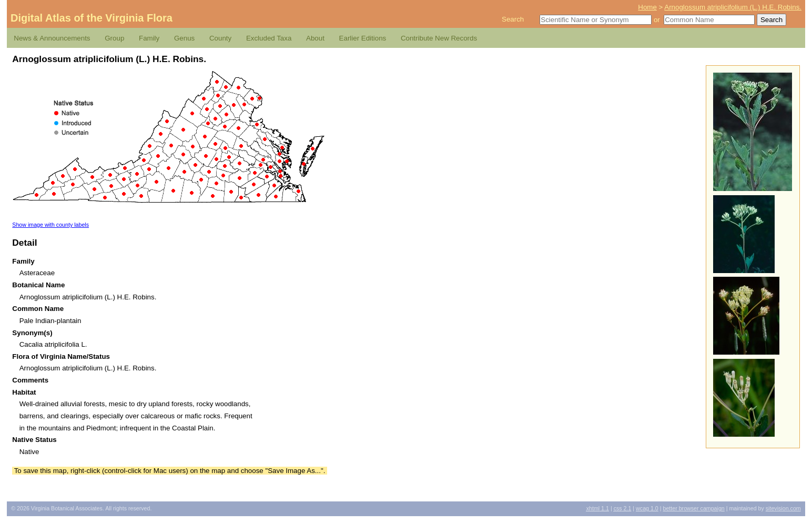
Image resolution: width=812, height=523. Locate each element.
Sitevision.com (783, 508)
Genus (184, 38)
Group (114, 38)
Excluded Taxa (269, 38)
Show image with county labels (50, 225)
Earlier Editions (363, 38)
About (315, 38)
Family (149, 38)
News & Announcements (52, 38)
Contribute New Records (439, 38)
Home (647, 7)
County (220, 38)
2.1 (623, 508)
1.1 (598, 508)
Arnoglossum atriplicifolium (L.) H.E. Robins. (733, 7)
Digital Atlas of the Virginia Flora (92, 18)
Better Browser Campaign (693, 508)
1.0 (647, 508)
